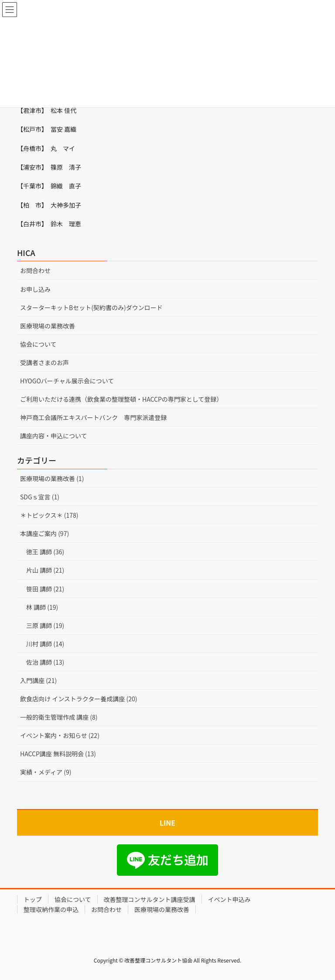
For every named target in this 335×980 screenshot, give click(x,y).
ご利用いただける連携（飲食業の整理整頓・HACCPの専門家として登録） (121, 399)
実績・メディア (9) (46, 772)
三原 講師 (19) (45, 625)
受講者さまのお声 (44, 362)
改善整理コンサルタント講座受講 (150, 899)
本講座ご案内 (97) (44, 533)
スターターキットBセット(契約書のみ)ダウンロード (91, 307)
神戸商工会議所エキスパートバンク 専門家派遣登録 (93, 417)
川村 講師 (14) (45, 644)
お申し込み (35, 289)
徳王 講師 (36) (45, 552)
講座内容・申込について (54, 436)
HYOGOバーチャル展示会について (67, 381)
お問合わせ (35, 270)
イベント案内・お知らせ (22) (60, 735)
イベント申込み (229, 899)
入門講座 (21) (38, 680)
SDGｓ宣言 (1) (40, 497)
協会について (38, 344)
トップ (33, 899)
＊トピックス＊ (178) (49, 515)
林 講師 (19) (42, 607)
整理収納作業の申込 (51, 909)
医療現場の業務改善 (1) (52, 478)
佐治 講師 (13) (45, 662)
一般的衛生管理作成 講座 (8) (59, 717)
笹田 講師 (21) (45, 589)
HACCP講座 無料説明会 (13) (58, 754)
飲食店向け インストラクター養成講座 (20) (79, 699)
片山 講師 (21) (45, 570)
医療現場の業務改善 (48, 326)
